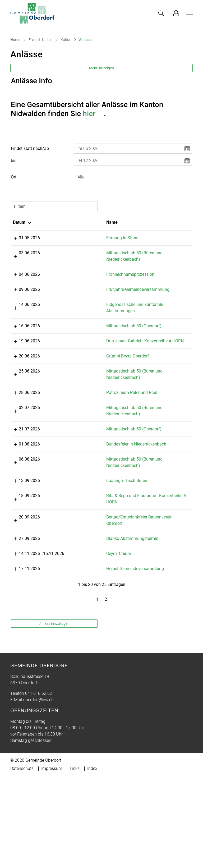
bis (14, 202)
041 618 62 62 (39, 785)
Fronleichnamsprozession (93, 316)
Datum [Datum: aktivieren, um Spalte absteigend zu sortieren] (19, 263)
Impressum (52, 860)
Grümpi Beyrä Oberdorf (90, 416)
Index (92, 860)
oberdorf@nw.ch (38, 792)
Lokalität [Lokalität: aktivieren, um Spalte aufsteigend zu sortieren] (137, 263)
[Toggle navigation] (189, 13)
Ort (14, 218)
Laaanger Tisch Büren (89, 547)
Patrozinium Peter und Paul (94, 453)
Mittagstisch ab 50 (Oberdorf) (96, 380)
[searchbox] (133, 218)
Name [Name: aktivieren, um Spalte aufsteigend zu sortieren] (74, 263)
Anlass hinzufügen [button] (54, 715)
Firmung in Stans (84, 279)
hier (93, 155)
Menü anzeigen (101, 109)
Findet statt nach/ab (30, 190)
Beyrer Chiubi (81, 639)
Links (75, 860)
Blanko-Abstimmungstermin (94, 611)
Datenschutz (22, 860)
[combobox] (133, 218)
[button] (162, 13)
